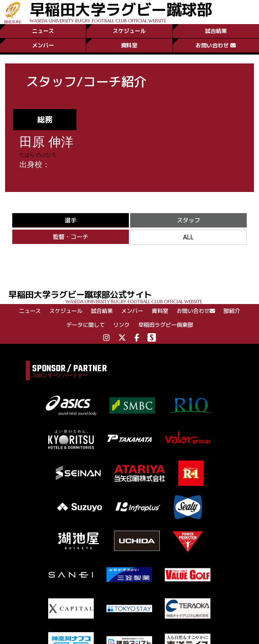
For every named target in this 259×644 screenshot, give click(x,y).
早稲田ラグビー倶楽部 (166, 325)
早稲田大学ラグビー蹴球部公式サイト (134, 296)
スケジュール (129, 31)
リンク (121, 325)
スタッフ (188, 220)
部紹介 (232, 311)
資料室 (129, 45)
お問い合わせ (216, 45)
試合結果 (216, 31)
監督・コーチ (71, 237)
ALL (188, 237)
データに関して (86, 325)
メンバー (43, 45)
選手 (71, 220)
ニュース (43, 31)
